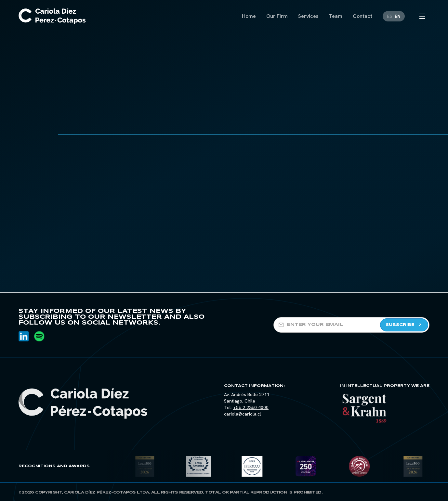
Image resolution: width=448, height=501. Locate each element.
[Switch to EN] (398, 16)
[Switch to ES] (389, 16)
